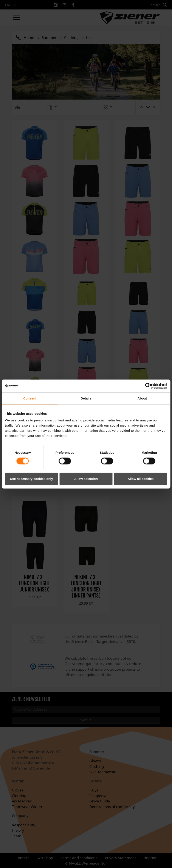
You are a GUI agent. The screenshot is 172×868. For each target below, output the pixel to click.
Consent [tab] (30, 398)
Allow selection (86, 479)
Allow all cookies (141, 479)
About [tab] (142, 398)
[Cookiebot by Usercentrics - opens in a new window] (148, 386)
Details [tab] (86, 398)
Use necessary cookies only (31, 479)
